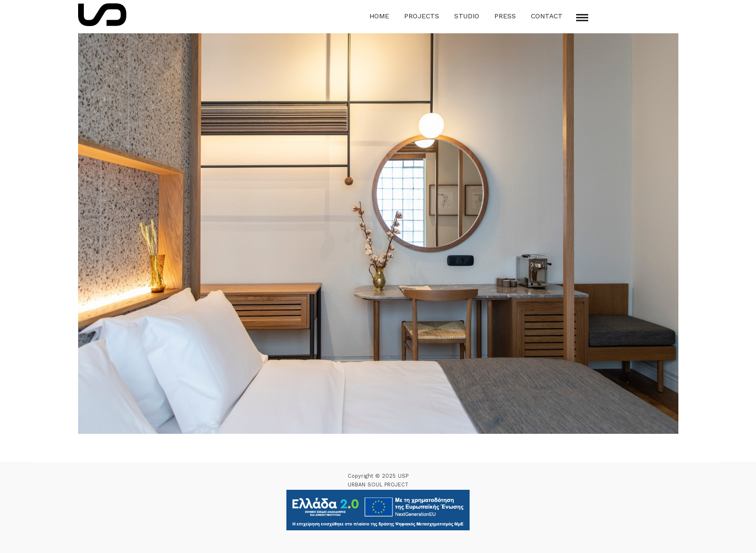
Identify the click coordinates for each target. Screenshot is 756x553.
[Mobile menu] (582, 18)
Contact (547, 16)
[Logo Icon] (102, 15)
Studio (467, 16)
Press (505, 16)
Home (379, 16)
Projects (422, 16)
